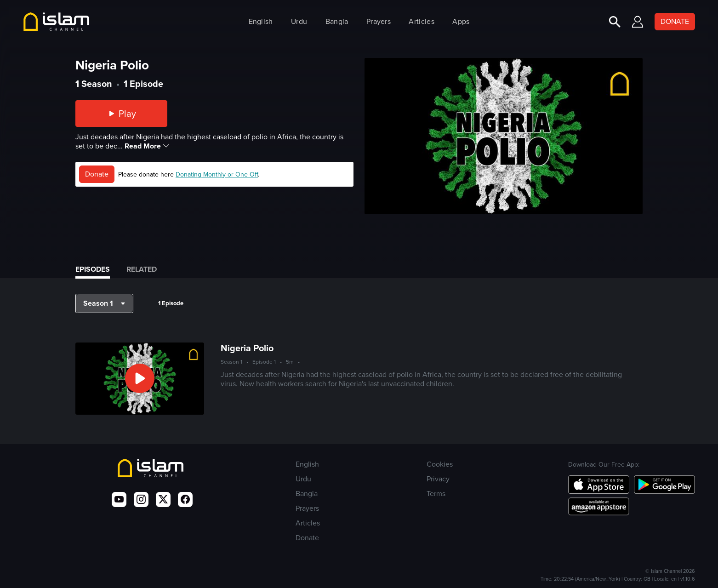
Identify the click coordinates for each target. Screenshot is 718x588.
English (261, 21)
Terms (436, 494)
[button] (104, 303)
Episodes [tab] (93, 269)
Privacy (438, 479)
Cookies (440, 464)
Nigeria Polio (247, 348)
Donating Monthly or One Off (217, 174)
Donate (97, 174)
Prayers (379, 21)
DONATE (675, 21)
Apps (461, 21)
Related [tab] (142, 269)
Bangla (337, 21)
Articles (421, 21)
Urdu (299, 21)
